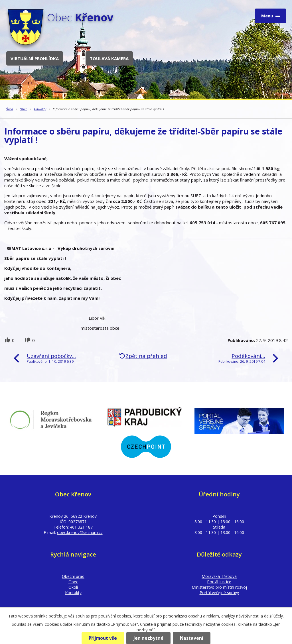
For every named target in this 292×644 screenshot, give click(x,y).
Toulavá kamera (109, 58)
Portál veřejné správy (219, 593)
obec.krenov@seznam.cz (80, 532)
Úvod (9, 109)
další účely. (274, 616)
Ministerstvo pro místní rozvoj (219, 587)
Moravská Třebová (219, 576)
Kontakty (73, 593)
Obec (23, 109)
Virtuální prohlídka (35, 58)
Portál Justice (219, 582)
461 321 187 (81, 527)
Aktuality (40, 109)
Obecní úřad (73, 576)
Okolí (73, 587)
